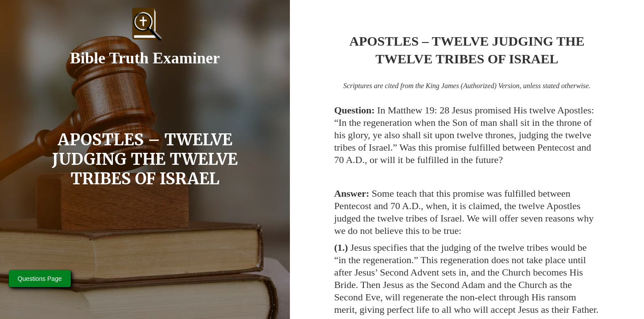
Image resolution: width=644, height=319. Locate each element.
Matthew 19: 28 (418, 110)
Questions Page (40, 279)
